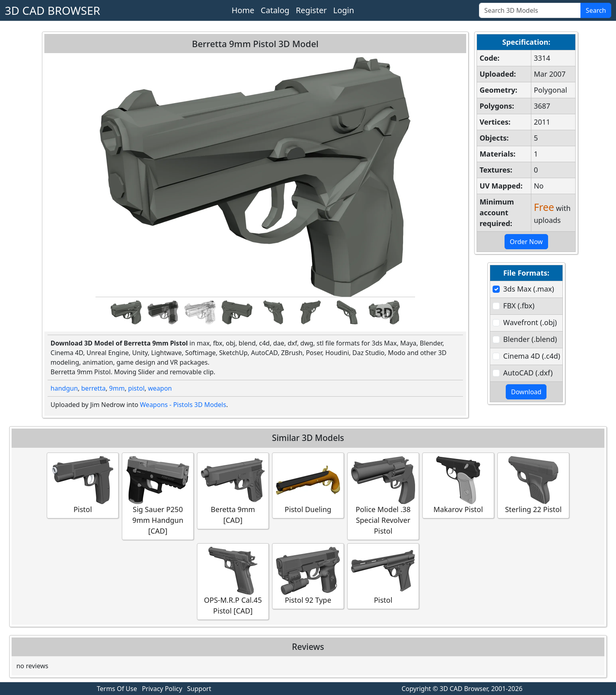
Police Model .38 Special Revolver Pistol (383, 496)
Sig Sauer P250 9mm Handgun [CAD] (158, 496)
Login (344, 10)
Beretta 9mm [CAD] (233, 490)
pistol (136, 388)
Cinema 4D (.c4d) (532, 356)
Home (243, 10)
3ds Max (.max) (529, 289)
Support (199, 689)
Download (526, 392)
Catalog (275, 10)
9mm (117, 388)
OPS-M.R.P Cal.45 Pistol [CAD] (233, 581)
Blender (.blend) (530, 339)
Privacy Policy (162, 689)
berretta (93, 388)
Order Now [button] (526, 242)
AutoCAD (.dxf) (528, 373)
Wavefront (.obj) (530, 322)
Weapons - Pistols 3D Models (183, 405)
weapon (160, 388)
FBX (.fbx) (519, 306)
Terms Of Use (117, 689)
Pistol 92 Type (308, 576)
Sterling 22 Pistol (533, 485)
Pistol (83, 485)
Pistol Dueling (308, 485)
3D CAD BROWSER (53, 10)
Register (311, 10)
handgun (64, 388)
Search (596, 10)
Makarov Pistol (458, 485)
